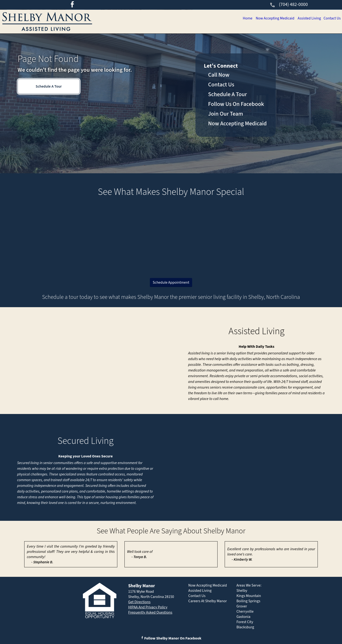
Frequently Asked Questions (150, 612)
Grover (242, 606)
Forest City (245, 622)
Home (243, 18)
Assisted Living (307, 18)
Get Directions (139, 602)
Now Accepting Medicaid (271, 18)
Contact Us (332, 18)
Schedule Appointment (171, 282)
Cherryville (245, 611)
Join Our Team (226, 114)
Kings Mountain (249, 596)
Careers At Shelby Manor (208, 601)
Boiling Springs (248, 601)
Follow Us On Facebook (236, 104)
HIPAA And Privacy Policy (148, 607)
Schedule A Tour (49, 86)
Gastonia (243, 617)
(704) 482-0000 (289, 5)
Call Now (219, 75)
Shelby (242, 591)
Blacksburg (245, 627)
